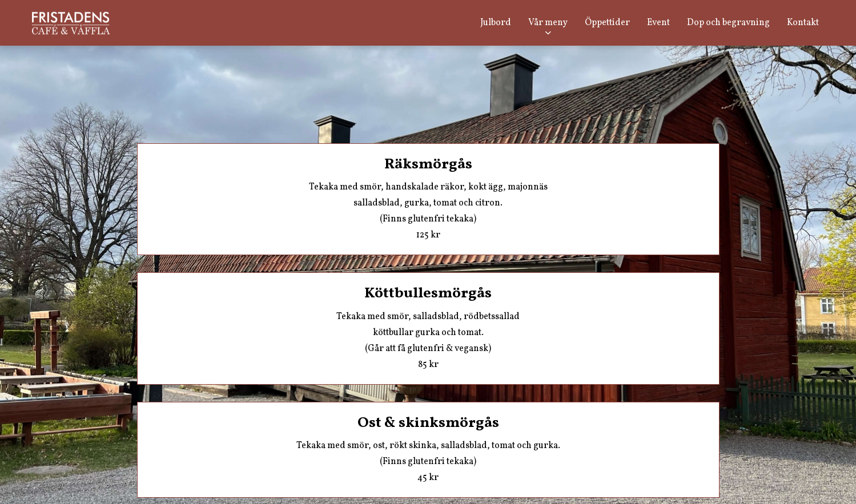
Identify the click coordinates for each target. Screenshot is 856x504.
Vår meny (548, 23)
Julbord (496, 23)
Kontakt (803, 23)
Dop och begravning (728, 23)
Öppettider (607, 23)
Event (658, 23)
